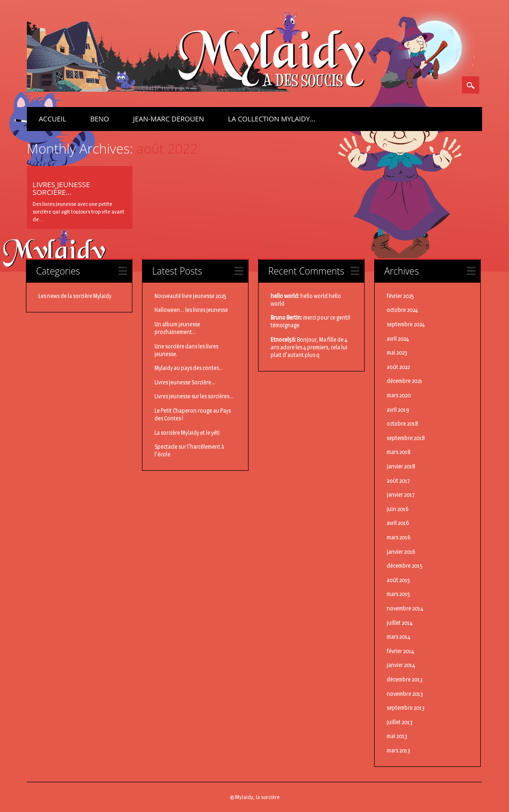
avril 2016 (398, 523)
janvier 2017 (401, 495)
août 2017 (398, 481)
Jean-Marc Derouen (168, 119)
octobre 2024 (402, 310)
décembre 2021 (404, 381)
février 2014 (400, 651)
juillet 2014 (400, 623)
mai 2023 (397, 352)
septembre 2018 (406, 438)
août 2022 (398, 367)
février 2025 (400, 296)
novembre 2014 (405, 608)
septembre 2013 (406, 708)
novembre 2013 (405, 694)
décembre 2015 (405, 566)
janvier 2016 (401, 552)
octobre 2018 (402, 424)
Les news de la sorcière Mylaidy (75, 296)
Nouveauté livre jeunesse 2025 (190, 296)
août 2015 (398, 580)
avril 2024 (398, 339)
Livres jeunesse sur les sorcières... (194, 396)
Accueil (53, 119)
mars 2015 (398, 594)
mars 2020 (399, 395)
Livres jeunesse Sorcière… (61, 188)
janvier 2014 (401, 665)
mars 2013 (398, 750)
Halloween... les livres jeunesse (191, 310)
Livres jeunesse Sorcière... (185, 382)
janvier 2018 (401, 466)
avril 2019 (398, 410)
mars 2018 (399, 452)
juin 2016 (397, 509)
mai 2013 (397, 736)
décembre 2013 (405, 679)
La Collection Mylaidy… (272, 119)
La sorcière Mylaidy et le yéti (187, 433)
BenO (100, 119)
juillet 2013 (400, 722)
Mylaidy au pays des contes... (189, 368)
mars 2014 (398, 637)
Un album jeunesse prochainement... (177, 328)
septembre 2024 (406, 324)
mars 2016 (398, 537)
